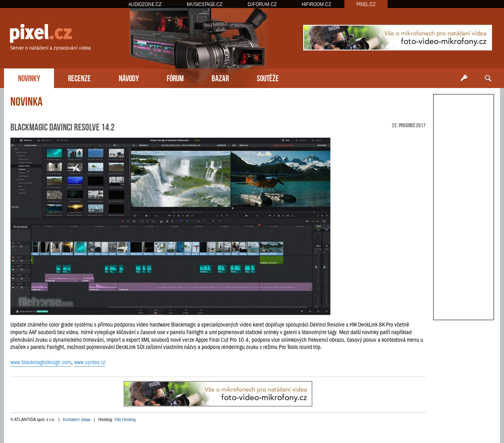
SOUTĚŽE (268, 77)
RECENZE (79, 77)
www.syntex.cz (90, 362)
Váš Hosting (125, 420)
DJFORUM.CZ (262, 4)
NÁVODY (129, 77)
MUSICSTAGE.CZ (205, 4)
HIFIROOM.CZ (316, 4)
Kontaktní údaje (77, 420)
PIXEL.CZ (366, 4)
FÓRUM (175, 77)
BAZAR (220, 77)
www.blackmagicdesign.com (41, 362)
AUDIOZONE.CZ (145, 4)
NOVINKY (29, 77)
